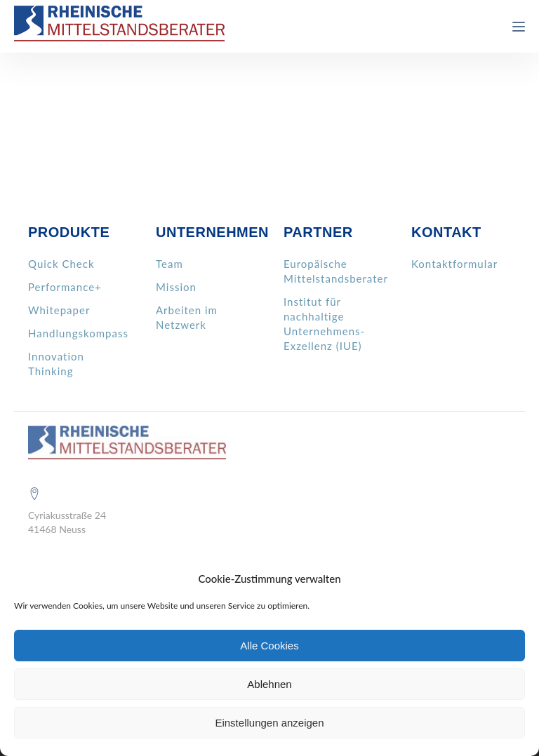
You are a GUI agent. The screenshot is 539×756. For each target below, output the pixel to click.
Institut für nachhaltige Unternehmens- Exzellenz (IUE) (324, 324)
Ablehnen (269, 684)
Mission (176, 287)
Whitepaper (59, 310)
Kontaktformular (454, 264)
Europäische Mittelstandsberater (336, 271)
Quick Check (61, 264)
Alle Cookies (269, 646)
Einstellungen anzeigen (269, 723)
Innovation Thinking (56, 364)
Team (169, 264)
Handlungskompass (78, 333)
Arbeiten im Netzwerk (187, 317)
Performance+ (65, 287)
